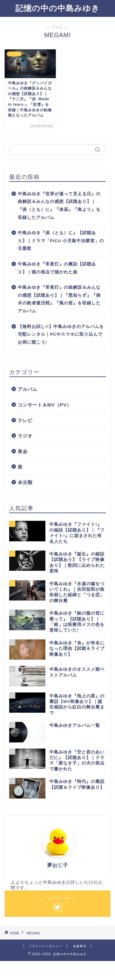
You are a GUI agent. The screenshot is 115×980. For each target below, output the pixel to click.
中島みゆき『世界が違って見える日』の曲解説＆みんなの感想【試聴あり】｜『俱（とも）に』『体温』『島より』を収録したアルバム (59, 206)
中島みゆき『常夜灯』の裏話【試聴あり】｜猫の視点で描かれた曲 (57, 268)
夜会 (23, 451)
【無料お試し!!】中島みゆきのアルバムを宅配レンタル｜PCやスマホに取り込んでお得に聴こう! (61, 334)
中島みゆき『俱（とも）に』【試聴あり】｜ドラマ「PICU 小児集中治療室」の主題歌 (61, 241)
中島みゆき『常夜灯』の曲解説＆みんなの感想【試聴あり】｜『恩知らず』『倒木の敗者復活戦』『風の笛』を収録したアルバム (59, 299)
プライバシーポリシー (45, 946)
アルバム (28, 389)
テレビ (25, 420)
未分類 (25, 482)
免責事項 (80, 946)
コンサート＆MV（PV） (45, 405)
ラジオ (25, 436)
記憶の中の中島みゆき (57, 8)
